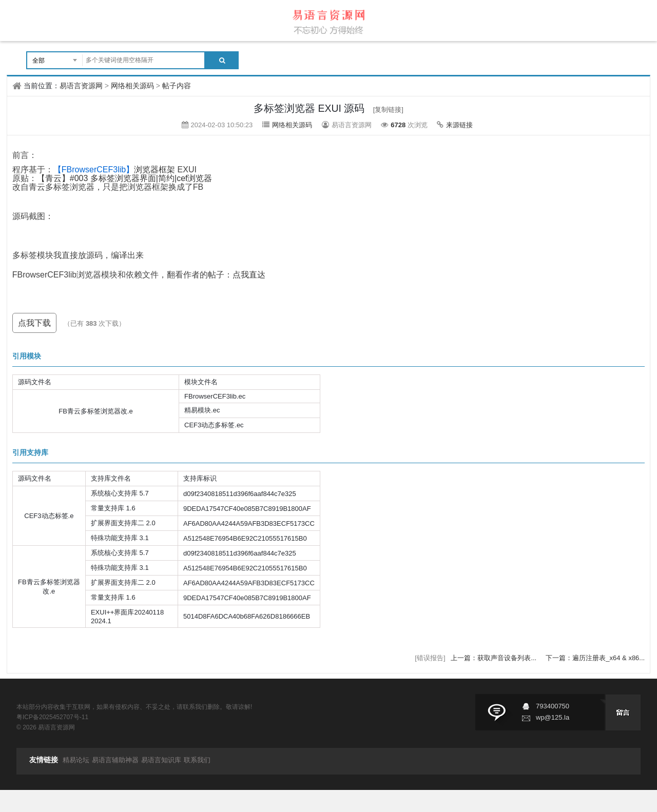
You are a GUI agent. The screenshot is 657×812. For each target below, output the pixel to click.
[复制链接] (388, 110)
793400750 (553, 706)
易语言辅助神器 (115, 760)
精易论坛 (76, 760)
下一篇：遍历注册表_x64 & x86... (595, 658)
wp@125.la (553, 717)
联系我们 (197, 760)
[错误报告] (430, 658)
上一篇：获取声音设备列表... (494, 658)
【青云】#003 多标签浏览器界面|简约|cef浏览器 (125, 178)
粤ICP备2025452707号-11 (52, 717)
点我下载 (34, 323)
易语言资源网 (81, 86)
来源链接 (459, 125)
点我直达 (249, 275)
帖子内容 (177, 86)
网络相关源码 (132, 86)
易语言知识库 (161, 760)
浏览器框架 (114, 170)
